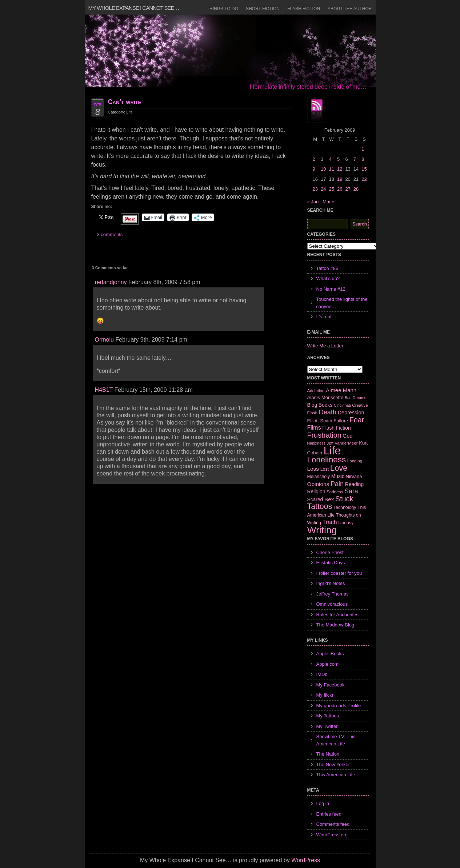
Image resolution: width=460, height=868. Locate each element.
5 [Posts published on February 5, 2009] (338, 159)
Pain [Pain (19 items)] (337, 484)
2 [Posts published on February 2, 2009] (314, 159)
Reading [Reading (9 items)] (354, 484)
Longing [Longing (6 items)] (355, 461)
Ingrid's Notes (331, 583)
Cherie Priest (330, 552)
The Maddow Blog (335, 625)
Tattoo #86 (327, 268)
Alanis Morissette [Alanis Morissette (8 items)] (325, 397)
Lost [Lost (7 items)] (325, 469)
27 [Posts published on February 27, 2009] (348, 189)
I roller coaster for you (339, 573)
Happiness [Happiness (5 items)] (316, 443)
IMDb (322, 674)
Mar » (329, 202)
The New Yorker (333, 765)
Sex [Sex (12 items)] (329, 499)
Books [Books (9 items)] (325, 405)
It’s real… (326, 317)
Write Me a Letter (325, 346)
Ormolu (104, 340)
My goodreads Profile (339, 706)
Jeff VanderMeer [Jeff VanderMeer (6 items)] (342, 443)
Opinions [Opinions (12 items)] (318, 484)
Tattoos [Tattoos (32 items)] (320, 506)
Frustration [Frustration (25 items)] (324, 435)
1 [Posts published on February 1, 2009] (363, 149)
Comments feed (333, 824)
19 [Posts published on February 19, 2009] (340, 179)
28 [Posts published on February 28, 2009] (356, 189)
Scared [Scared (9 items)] (315, 499)
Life (129, 112)
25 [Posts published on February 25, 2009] (331, 189)
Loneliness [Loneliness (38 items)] (327, 460)
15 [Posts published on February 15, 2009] (364, 169)
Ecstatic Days (331, 563)
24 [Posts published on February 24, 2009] (323, 189)
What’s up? (328, 278)
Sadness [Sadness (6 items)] (335, 492)
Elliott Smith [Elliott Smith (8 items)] (320, 421)
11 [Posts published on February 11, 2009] (331, 169)
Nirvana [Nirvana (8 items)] (354, 476)
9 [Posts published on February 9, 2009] (314, 169)
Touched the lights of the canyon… (342, 303)
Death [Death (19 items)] (328, 412)
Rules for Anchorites (337, 615)
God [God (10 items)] (347, 436)
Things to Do (223, 9)
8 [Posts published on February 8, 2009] (363, 159)
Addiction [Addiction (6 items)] (316, 391)
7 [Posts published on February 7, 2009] (355, 159)
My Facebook (331, 685)
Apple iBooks (330, 654)
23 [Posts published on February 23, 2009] (315, 189)
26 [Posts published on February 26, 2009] (340, 189)
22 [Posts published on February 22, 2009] (364, 179)
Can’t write (125, 102)
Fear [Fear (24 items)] (357, 420)
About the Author (350, 9)
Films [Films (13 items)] (314, 428)
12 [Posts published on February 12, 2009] (340, 169)
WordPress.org (332, 835)
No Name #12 (331, 289)
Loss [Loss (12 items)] (313, 469)
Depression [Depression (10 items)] (351, 413)
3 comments (110, 234)
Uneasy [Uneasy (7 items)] (346, 523)
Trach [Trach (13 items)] (329, 522)
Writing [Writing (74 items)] (322, 530)
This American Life (336, 775)
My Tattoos (328, 716)
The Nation (328, 754)
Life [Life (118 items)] (332, 451)
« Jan (313, 202)
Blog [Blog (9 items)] (312, 405)
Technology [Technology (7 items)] (345, 507)
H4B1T (104, 390)
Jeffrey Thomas (333, 594)
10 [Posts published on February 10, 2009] (323, 169)
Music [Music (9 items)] (338, 476)
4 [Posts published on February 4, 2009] (330, 159)
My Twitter (327, 726)
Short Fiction (263, 9)
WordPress (306, 860)
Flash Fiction (304, 9)
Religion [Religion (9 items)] (316, 491)
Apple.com (327, 664)
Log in (323, 803)
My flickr (325, 695)
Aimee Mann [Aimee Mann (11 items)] (341, 390)
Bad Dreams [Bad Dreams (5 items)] (355, 398)
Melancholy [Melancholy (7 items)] (319, 477)
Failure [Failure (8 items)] (341, 421)
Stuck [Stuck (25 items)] (344, 499)
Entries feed (329, 814)
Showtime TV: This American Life (336, 740)
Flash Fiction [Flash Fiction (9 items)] (336, 428)
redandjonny (111, 282)
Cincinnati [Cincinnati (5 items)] (342, 405)
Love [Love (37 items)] (339, 468)
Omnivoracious (332, 604)
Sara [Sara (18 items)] (351, 491)
